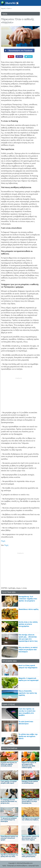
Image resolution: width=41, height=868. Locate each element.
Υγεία (9, 8)
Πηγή (3, 541)
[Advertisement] (19, 393)
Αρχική (3, 8)
